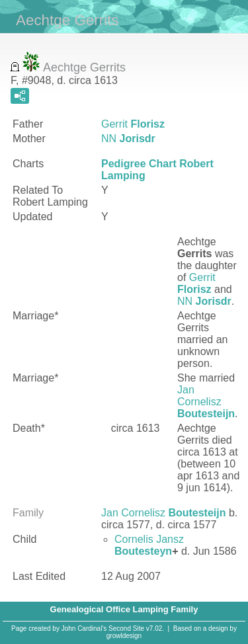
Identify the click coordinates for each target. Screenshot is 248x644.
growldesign (124, 636)
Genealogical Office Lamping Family (124, 609)
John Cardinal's (84, 628)
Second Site (126, 628)
